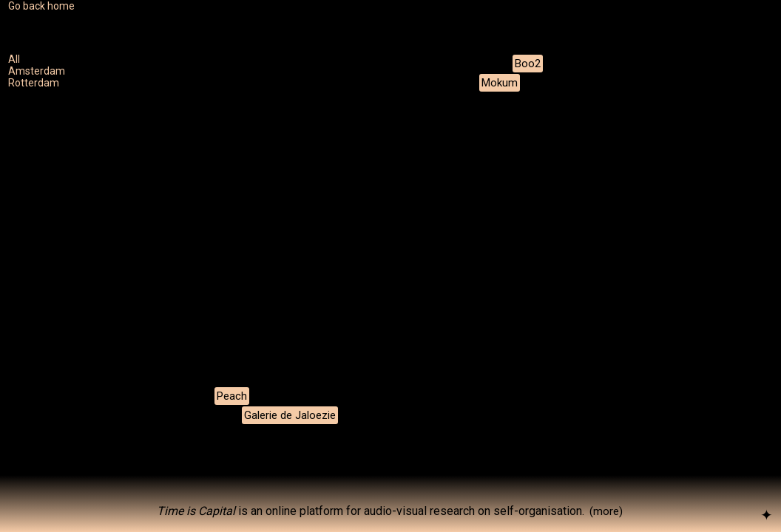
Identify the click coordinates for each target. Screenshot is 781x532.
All (14, 59)
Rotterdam (34, 83)
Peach (232, 396)
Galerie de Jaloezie (290, 415)
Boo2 (528, 64)
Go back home (41, 6)
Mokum (500, 83)
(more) (606, 511)
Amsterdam (37, 71)
